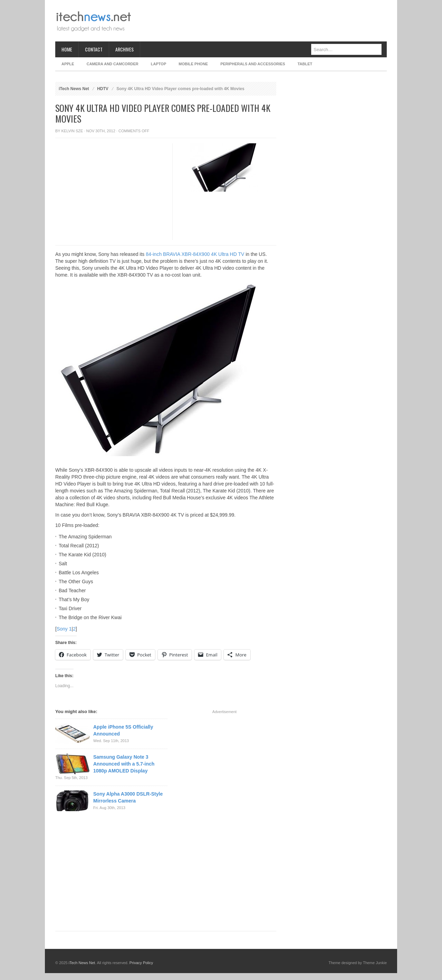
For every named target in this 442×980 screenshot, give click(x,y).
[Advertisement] (261, 21)
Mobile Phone (193, 64)
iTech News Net (74, 89)
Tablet (305, 64)
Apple (68, 64)
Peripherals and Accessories (253, 64)
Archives (124, 49)
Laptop (158, 64)
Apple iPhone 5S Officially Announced (123, 730)
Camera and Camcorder (113, 64)
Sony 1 (64, 629)
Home (67, 49)
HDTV (103, 89)
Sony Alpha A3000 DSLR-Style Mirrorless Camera (128, 797)
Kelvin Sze (72, 131)
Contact (94, 49)
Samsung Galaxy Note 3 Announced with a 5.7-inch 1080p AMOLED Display (124, 764)
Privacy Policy (141, 963)
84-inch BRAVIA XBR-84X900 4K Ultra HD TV (195, 254)
